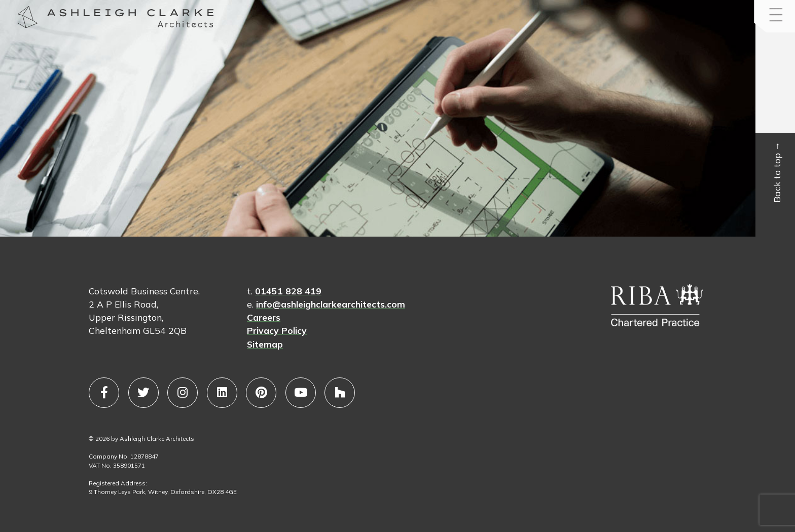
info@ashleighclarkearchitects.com (331, 304)
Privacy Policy (277, 330)
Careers (264, 317)
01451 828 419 (288, 291)
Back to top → (777, 173)
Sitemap (265, 344)
